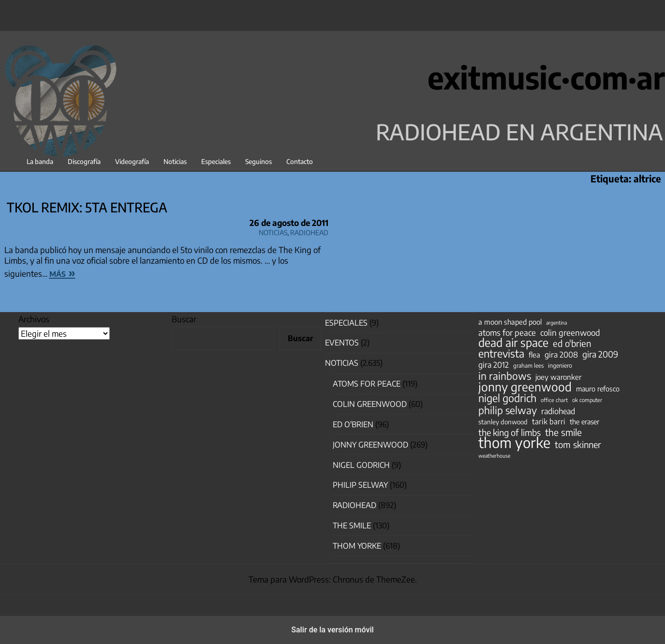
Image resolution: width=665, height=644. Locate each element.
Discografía (84, 161)
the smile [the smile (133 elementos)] (563, 432)
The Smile (352, 525)
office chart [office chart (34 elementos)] (554, 400)
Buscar (184, 319)
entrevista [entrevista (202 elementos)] (501, 354)
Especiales (216, 161)
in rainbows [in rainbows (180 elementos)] (505, 376)
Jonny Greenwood (370, 445)
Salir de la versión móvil (332, 630)
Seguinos (259, 161)
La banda (40, 161)
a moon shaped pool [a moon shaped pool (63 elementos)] (510, 322)
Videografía (132, 161)
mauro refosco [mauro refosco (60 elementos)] (598, 389)
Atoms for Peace (367, 384)
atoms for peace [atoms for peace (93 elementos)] (507, 332)
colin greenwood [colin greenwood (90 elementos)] (570, 333)
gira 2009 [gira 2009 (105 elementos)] (600, 354)
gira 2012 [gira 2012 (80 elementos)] (494, 365)
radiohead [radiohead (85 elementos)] (558, 411)
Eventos (342, 343)
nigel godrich (361, 465)
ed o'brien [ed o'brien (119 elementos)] (572, 344)
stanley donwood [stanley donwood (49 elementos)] (503, 422)
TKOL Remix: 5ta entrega (87, 207)
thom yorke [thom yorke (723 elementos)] (514, 442)
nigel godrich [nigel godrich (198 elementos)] (507, 398)
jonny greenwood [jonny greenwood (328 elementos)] (525, 387)
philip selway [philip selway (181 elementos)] (508, 410)
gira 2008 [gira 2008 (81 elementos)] (561, 355)
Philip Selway (360, 485)
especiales (346, 323)
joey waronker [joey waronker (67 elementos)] (558, 377)
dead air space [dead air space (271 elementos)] (513, 343)
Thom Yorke (357, 546)
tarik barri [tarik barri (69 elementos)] (549, 421)
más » (62, 272)
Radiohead (309, 231)
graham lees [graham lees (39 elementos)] (528, 366)
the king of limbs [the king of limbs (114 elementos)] (510, 433)
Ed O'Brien (353, 424)
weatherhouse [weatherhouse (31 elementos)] (494, 456)
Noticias (175, 161)
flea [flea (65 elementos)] (534, 355)
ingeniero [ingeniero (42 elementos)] (560, 365)
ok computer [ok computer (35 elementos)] (587, 400)
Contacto (300, 161)
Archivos (34, 319)
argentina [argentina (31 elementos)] (556, 322)
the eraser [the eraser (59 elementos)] (584, 421)
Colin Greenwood (370, 404)
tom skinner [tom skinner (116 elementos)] (578, 445)
